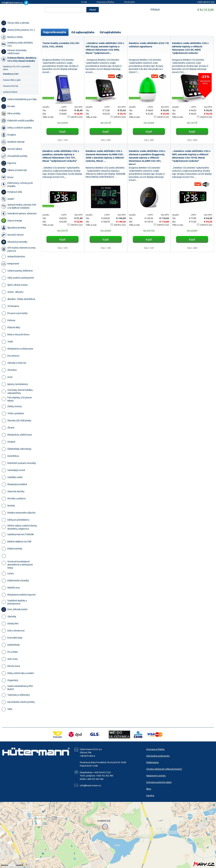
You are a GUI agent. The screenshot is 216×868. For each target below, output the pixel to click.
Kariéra (150, 795)
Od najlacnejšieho (83, 32)
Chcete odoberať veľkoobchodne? (164, 769)
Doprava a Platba (105, 2)
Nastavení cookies (156, 776)
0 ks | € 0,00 (206, 10)
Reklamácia (152, 762)
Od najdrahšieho (110, 32)
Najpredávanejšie (55, 32)
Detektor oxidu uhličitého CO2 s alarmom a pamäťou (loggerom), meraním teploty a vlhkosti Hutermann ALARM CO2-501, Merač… (147, 158)
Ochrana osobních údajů (159, 782)
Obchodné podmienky (158, 756)
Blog (149, 789)
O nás (84, 2)
